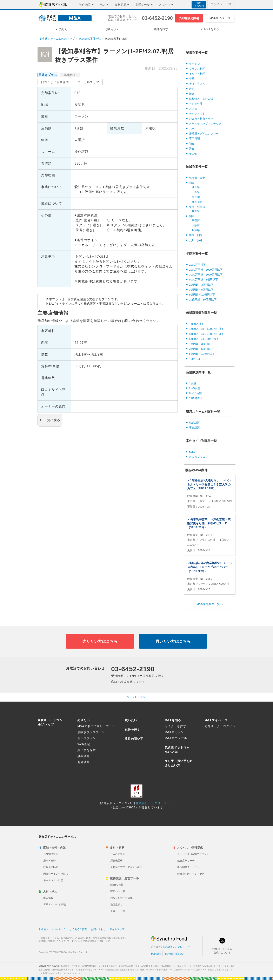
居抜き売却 (49, 861)
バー (192, 129)
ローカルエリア (88, 82)
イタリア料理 (197, 74)
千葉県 (196, 192)
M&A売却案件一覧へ (210, 604)
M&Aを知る (173, 720)
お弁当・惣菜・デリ (201, 119)
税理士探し (116, 905)
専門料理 (194, 138)
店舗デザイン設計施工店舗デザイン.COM (128, 966)
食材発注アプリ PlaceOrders (126, 867)
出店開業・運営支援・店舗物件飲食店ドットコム (84, 966)
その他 (193, 154)
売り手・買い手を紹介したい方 (179, 763)
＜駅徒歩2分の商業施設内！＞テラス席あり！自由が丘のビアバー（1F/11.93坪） (210, 567)
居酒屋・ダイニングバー (204, 134)
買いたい (131, 720)
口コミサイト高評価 (55, 82)
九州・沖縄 (196, 240)
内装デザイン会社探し (56, 874)
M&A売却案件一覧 (90, 39)
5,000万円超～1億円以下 (204, 339)
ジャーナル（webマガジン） (193, 854)
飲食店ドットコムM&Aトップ (57, 39)
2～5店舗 (195, 388)
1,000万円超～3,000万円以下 (207, 329)
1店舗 (192, 383)
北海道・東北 (197, 178)
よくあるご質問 (78, 929)
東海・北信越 (197, 207)
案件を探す (132, 729)
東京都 (196, 197)
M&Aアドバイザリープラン (96, 726)
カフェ (193, 109)
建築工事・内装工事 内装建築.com (156, 970)
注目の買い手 (134, 739)
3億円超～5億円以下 (201, 290)
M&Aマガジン (174, 732)
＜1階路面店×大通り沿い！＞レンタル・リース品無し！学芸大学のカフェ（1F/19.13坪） (209, 484)
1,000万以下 (197, 324)
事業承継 (84, 756)
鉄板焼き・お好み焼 (201, 99)
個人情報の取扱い (174, 954)
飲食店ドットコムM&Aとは (177, 750)
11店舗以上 (196, 398)
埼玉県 (196, 187)
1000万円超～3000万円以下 (206, 270)
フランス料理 (197, 69)
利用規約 (156, 954)
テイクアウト (197, 114)
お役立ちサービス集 (121, 898)
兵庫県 (196, 230)
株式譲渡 (194, 423)
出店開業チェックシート (191, 867)
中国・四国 (196, 235)
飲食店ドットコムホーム (52, 929)
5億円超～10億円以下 (202, 295)
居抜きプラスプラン (91, 732)
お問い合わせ (98, 929)
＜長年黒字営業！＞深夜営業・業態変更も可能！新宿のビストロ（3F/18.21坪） (209, 523)
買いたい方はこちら (173, 641)
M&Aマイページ (220, 18)
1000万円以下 (197, 265)
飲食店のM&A (51, 867)
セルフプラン (87, 738)
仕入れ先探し (118, 854)
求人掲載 (48, 898)
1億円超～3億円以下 (201, 285)
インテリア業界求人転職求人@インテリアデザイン (207, 966)
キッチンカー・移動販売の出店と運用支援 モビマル (114, 970)
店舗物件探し (51, 854)
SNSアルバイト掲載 (55, 905)
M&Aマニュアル (176, 738)
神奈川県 (197, 202)
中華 (192, 79)
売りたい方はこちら (100, 641)
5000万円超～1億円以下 (204, 280)
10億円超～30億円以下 (203, 300)
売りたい (84, 720)
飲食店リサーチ (186, 861)
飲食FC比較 (117, 885)
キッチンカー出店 (53, 880)
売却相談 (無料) (189, 18)
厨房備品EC (117, 861)
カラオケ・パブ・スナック (205, 124)
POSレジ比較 (118, 891)
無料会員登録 (199, 4)
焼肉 (192, 94)
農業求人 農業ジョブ (217, 970)
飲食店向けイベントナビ (191, 874)
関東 (192, 183)
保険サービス (118, 911)
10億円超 (195, 359)
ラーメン (194, 64)
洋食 (192, 149)
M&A (192, 452)
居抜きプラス (197, 457)
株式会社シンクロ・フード (154, 803)
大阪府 (196, 225)
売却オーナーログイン (220, 726)
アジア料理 (196, 104)
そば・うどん (197, 84)
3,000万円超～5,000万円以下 (207, 334)
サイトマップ (117, 929)
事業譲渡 (194, 428)
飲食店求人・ (165, 966)
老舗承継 (84, 762)
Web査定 (84, 744)
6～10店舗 (195, 393)
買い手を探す (87, 750)
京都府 (196, 220)
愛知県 (196, 211)
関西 (192, 216)
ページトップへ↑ (136, 697)
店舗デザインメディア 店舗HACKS (190, 970)
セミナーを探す (176, 726)
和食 (192, 144)
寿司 (192, 89)
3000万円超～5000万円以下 (206, 275)
